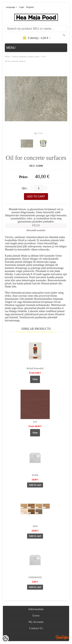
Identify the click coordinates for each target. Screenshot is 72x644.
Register (30, 7)
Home (7, 56)
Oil (44, 56)
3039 (35, 526)
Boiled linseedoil (35, 368)
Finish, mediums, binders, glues (26, 56)
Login (22, 7)
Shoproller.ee (62, 637)
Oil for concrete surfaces (15, 61)
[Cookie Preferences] (5, 639)
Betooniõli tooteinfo (36, 230)
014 (35, 422)
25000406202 (35, 577)
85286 (35, 475)
